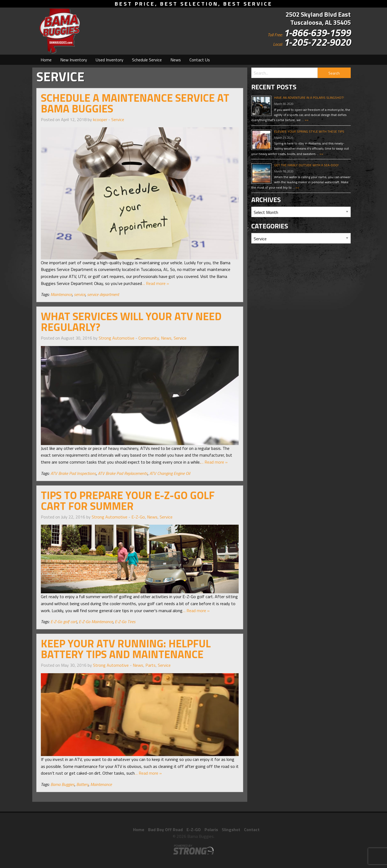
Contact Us (200, 60)
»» (306, 120)
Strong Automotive (117, 338)
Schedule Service (147, 60)
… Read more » (155, 283)
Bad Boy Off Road (165, 830)
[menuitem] (46, 60)
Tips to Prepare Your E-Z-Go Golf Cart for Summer (128, 501)
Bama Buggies (62, 784)
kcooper (100, 119)
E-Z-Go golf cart (64, 622)
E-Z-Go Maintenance (96, 622)
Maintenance (61, 294)
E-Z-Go (138, 517)
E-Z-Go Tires (125, 622)
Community (149, 338)
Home (46, 60)
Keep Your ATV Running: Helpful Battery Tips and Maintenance (126, 649)
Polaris (211, 830)
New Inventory (74, 60)
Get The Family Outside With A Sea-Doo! (306, 165)
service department (103, 294)
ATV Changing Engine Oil (170, 473)
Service (118, 119)
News (176, 60)
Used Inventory (110, 60)
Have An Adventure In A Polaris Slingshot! (309, 98)
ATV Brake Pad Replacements (123, 473)
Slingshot (231, 830)
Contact (252, 830)
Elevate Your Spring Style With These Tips (309, 131)
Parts (150, 665)
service (80, 294)
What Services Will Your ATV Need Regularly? (131, 322)
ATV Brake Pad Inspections (73, 473)
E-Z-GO (194, 830)
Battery (82, 784)
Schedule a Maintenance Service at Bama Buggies (135, 103)
